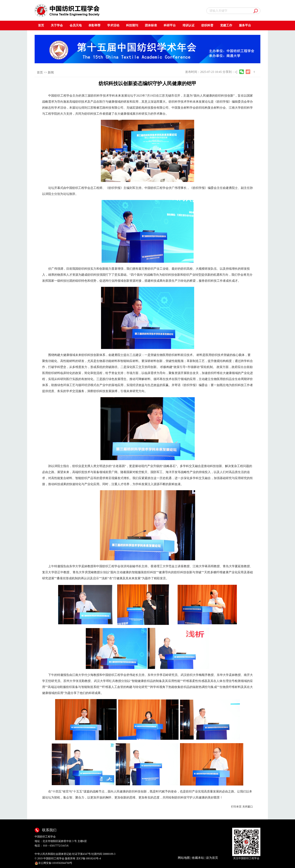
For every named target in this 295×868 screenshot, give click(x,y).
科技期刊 (132, 25)
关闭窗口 (248, 807)
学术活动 (113, 25)
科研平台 (170, 25)
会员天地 (76, 25)
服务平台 (245, 25)
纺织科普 (207, 25)
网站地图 (184, 858)
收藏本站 (198, 858)
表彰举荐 (94, 25)
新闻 (51, 72)
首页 (41, 25)
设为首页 (212, 858)
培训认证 (189, 25)
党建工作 (226, 25)
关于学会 (57, 25)
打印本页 (236, 807)
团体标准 (151, 25)
